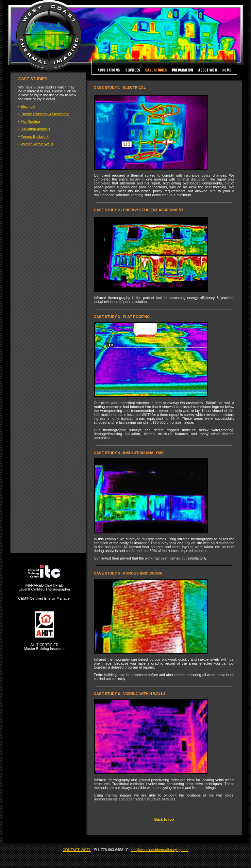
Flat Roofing (30, 121)
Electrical (28, 106)
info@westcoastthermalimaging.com (160, 850)
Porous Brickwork (35, 136)
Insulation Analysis (35, 129)
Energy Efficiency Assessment (45, 114)
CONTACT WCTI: (77, 850)
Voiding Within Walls (37, 144)
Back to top (164, 819)
